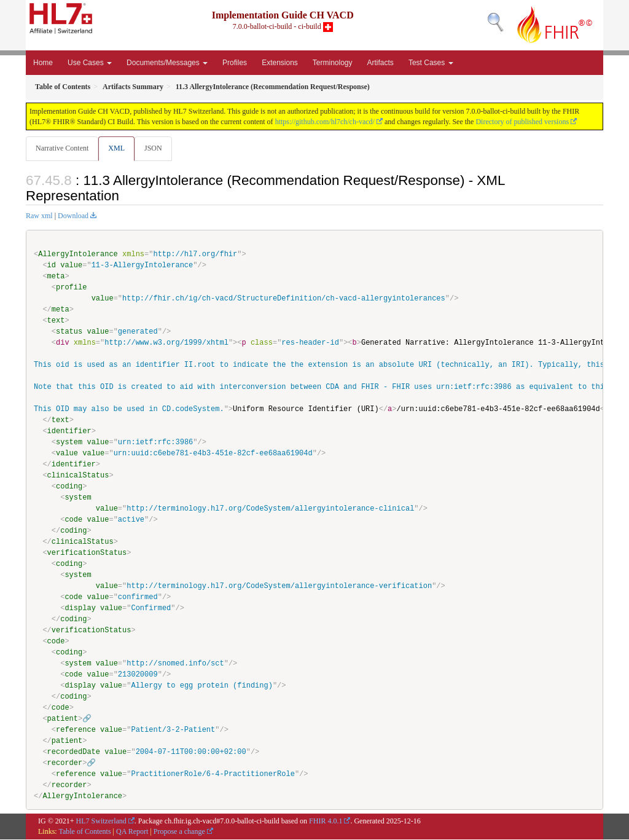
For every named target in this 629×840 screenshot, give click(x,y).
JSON (156, 148)
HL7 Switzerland (101, 822)
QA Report (132, 832)
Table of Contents (84, 832)
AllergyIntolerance (78, 255)
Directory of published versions (522, 122)
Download (73, 216)
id (52, 266)
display (80, 609)
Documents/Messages (167, 63)
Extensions (280, 63)
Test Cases (431, 63)
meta (56, 277)
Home (43, 63)
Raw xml (39, 216)
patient (63, 719)
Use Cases (90, 63)
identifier (69, 432)
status (69, 332)
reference (76, 730)
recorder (65, 763)
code (73, 520)
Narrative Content (62, 148)
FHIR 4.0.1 (326, 822)
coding (69, 487)
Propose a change (179, 832)
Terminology (333, 63)
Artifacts (381, 63)
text (56, 321)
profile (71, 288)
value (71, 266)
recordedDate (74, 752)
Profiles (235, 63)
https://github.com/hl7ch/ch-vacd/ (325, 122)
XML (118, 148)
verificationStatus (87, 553)
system (69, 443)
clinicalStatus (78, 476)
